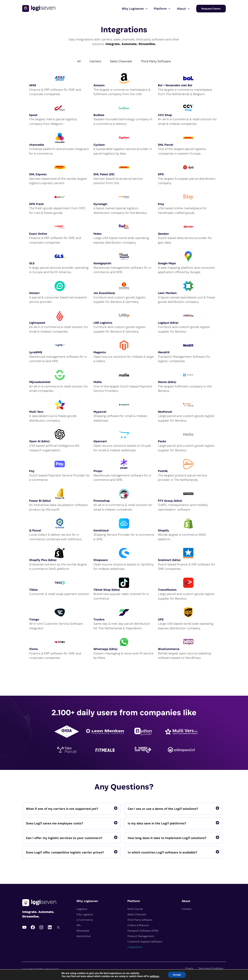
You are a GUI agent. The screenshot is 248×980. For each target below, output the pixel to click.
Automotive (84, 936)
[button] (211, 9)
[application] (146, 8)
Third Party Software (140, 920)
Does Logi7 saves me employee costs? (54, 823)
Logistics (82, 909)
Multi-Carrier (135, 909)
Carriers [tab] (95, 61)
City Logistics (85, 914)
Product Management (141, 936)
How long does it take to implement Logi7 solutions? (167, 838)
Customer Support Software (145, 942)
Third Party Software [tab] (156, 61)
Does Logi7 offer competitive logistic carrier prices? (65, 852)
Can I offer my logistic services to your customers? (64, 838)
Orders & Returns (138, 925)
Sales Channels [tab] (121, 61)
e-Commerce (85, 920)
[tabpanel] (124, 368)
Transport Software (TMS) (143, 931)
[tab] (71, 809)
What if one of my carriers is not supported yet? (62, 809)
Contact (187, 909)
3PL (79, 925)
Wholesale (83, 931)
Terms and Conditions (211, 968)
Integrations (135, 947)
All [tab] (79, 61)
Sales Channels (137, 914)
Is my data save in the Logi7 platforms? (157, 823)
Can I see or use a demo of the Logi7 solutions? (163, 809)
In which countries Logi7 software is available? (162, 852)
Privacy (189, 968)
